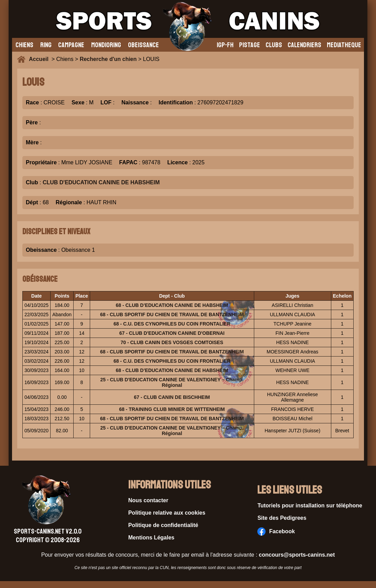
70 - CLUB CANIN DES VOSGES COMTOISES (172, 342)
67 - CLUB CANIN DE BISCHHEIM (172, 397)
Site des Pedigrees (282, 518)
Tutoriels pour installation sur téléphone (310, 506)
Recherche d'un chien (108, 59)
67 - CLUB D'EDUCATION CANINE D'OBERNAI (172, 333)
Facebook (276, 532)
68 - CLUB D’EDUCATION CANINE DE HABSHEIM (172, 305)
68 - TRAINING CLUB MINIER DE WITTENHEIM (172, 409)
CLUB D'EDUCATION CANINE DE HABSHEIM (101, 182)
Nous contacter (148, 500)
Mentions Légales (151, 538)
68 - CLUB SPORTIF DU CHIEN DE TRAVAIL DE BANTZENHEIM (172, 314)
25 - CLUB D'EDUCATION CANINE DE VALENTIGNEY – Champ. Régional (172, 382)
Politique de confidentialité (163, 525)
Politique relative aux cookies (167, 513)
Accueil (40, 59)
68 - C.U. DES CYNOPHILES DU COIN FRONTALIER (172, 324)
